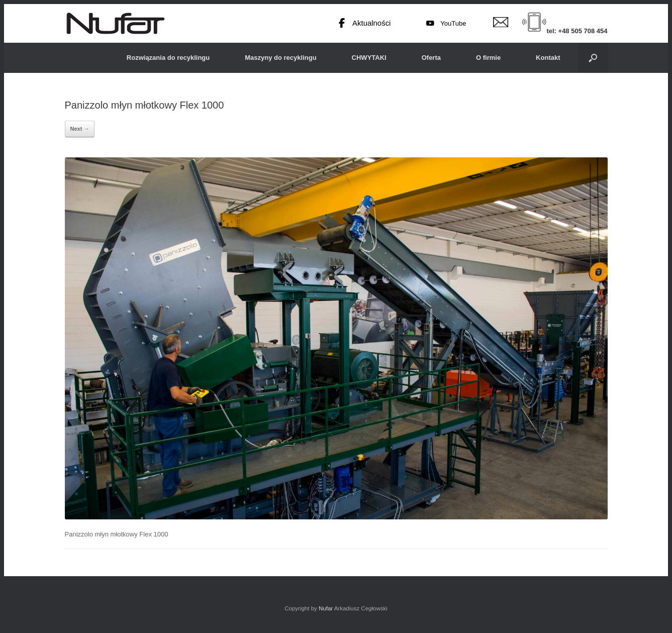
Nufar (326, 608)
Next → (80, 129)
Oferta (431, 58)
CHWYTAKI (369, 58)
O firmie (488, 58)
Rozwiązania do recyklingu (168, 58)
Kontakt (548, 58)
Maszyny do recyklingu (280, 58)
